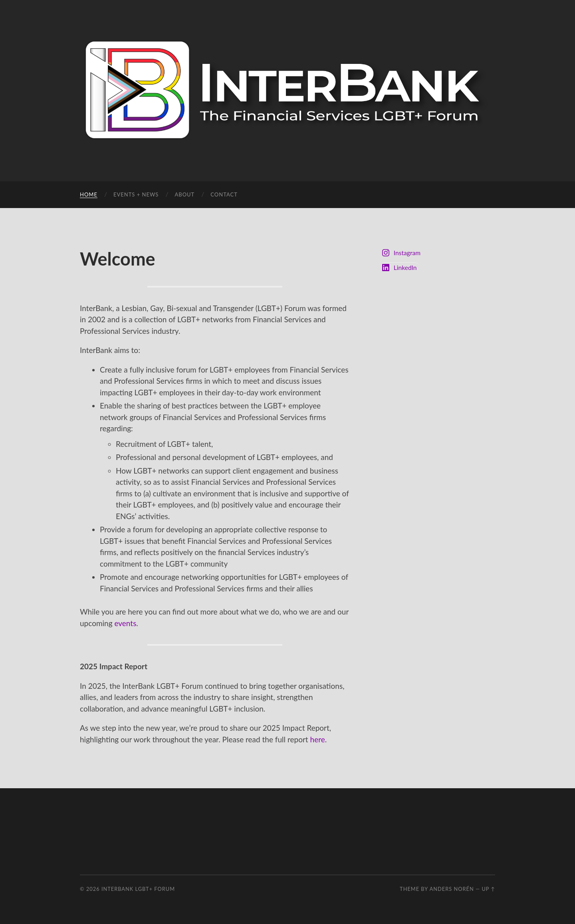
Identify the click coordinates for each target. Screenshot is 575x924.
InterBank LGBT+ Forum (138, 889)
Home (89, 194)
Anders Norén (452, 889)
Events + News (136, 194)
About (184, 194)
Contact (224, 194)
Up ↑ (488, 889)
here (318, 739)
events (125, 623)
